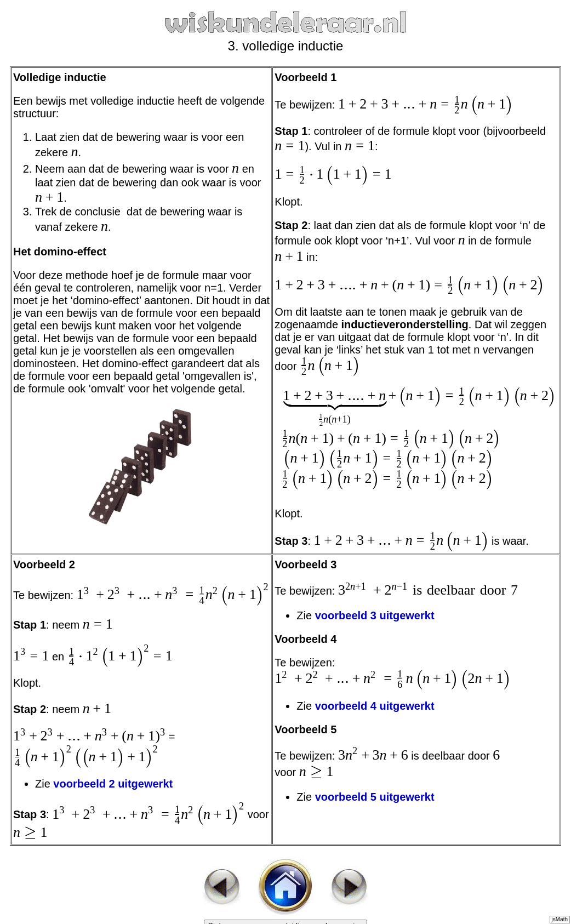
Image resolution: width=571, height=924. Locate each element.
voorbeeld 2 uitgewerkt (113, 784)
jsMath (560, 919)
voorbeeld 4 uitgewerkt (376, 706)
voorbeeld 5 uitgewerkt (375, 797)
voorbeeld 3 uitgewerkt (375, 615)
